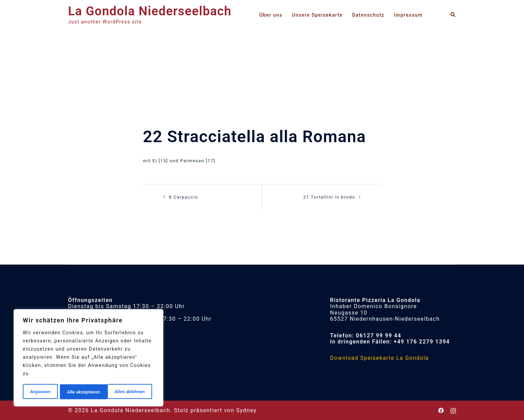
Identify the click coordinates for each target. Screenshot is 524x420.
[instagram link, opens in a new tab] (453, 410)
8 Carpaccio (183, 197)
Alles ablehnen (82, 392)
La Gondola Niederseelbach (150, 11)
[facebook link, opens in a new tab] (441, 410)
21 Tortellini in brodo (330, 197)
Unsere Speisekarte (317, 15)
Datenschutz (368, 15)
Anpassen (40, 392)
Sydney (246, 410)
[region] (88, 358)
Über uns (271, 15)
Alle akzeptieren (130, 392)
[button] (453, 15)
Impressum (408, 15)
